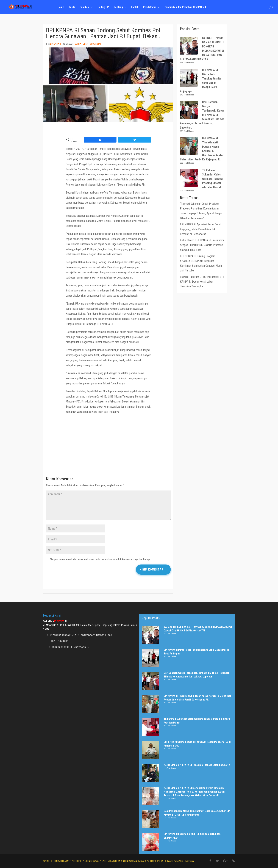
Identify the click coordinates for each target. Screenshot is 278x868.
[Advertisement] (108, 446)
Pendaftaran (150, 7)
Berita (72, 7)
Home (61, 7)
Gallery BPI (104, 7)
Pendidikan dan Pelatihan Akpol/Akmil (185, 7)
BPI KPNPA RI (56, 44)
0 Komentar (95, 44)
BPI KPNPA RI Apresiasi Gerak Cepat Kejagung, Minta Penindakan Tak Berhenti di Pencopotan (201, 229)
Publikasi (85, 7)
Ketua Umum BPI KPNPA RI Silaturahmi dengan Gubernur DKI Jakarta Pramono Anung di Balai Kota (202, 245)
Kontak (135, 7)
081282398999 (61, 647)
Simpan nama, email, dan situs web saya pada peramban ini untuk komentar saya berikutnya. (101, 559)
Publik (85, 44)
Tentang (118, 7)
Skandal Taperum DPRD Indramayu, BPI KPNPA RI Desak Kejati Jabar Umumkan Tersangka (202, 282)
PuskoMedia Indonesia (184, 861)
